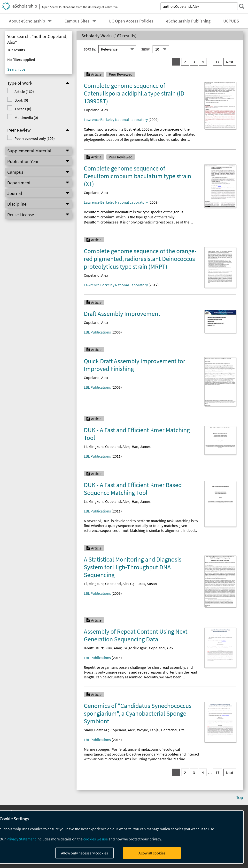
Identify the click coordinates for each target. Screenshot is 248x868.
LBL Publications (97, 332)
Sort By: (90, 49)
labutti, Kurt (93, 648)
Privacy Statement (21, 839)
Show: (146, 49)
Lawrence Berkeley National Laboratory (116, 119)
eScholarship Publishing (188, 21)
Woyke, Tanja (148, 730)
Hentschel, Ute (173, 730)
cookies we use (96, 839)
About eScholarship (27, 21)
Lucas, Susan (146, 584)
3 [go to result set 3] (194, 62)
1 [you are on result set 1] (176, 62)
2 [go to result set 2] (185, 62)
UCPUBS (231, 21)
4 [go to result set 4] (203, 62)
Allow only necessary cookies (85, 853)
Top (240, 797)
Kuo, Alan (113, 648)
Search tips (16, 69)
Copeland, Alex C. (119, 584)
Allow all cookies (152, 853)
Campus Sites (77, 21)
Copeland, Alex (96, 110)
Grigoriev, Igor (135, 648)
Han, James (141, 446)
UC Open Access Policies (131, 21)
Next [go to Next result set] (230, 62)
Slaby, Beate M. (96, 730)
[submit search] (242, 6)
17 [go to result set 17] (217, 62)
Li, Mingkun (93, 446)
